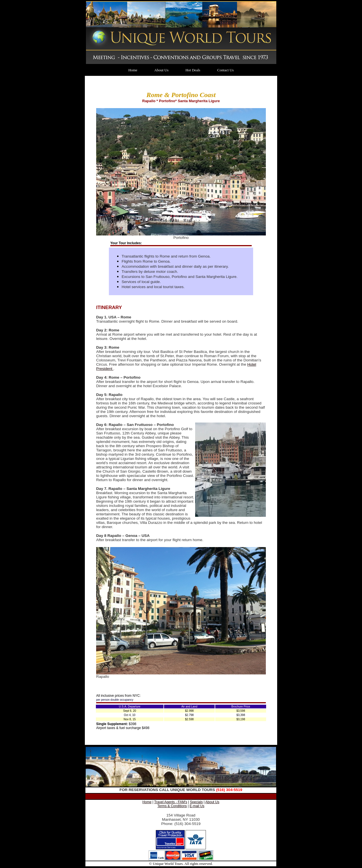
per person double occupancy (115, 700)
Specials (196, 802)
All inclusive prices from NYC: (118, 696)
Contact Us (225, 70)
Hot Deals (193, 70)
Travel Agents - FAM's (171, 802)
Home (133, 70)
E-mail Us (197, 806)
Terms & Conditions (172, 806)
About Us (161, 70)
